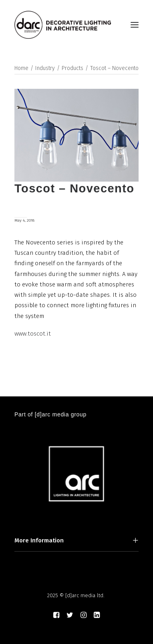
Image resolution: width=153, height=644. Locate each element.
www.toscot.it (33, 334)
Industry (45, 68)
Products (72, 68)
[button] (135, 25)
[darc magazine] (63, 25)
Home (21, 68)
